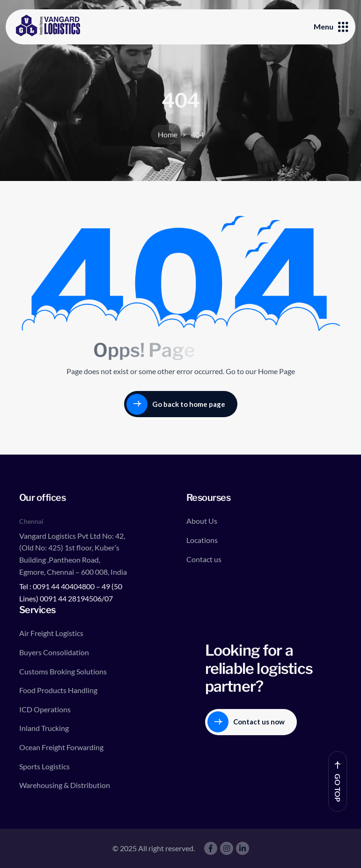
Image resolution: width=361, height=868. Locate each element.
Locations (202, 540)
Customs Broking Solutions (63, 671)
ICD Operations (45, 709)
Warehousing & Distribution (65, 785)
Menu (331, 27)
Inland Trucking (44, 728)
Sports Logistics (44, 766)
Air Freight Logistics (51, 633)
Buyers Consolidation (54, 652)
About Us (202, 521)
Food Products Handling (58, 690)
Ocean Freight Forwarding (61, 747)
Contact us (204, 559)
